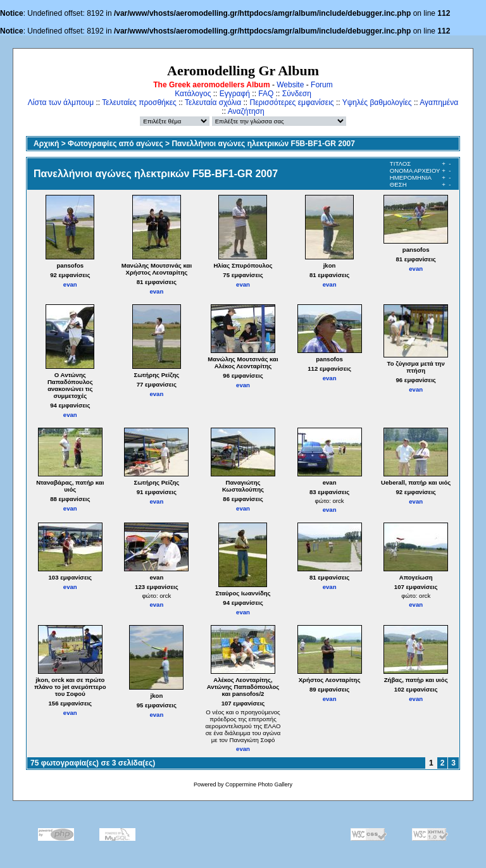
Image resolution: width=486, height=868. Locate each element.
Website (290, 85)
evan (70, 284)
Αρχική (46, 144)
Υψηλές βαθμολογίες (377, 102)
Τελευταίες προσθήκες (139, 102)
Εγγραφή (235, 94)
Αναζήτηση (246, 111)
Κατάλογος (193, 94)
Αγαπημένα (439, 102)
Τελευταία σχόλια (213, 102)
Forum (322, 85)
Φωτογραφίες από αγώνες (115, 144)
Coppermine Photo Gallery (259, 784)
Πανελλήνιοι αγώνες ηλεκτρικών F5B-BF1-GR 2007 (263, 144)
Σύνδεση (297, 94)
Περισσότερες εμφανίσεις (292, 102)
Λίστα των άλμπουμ (61, 102)
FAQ (266, 94)
